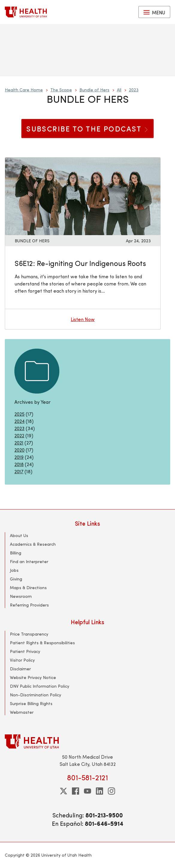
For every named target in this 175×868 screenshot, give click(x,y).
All (119, 90)
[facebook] (76, 791)
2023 (134, 90)
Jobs (14, 570)
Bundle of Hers (94, 90)
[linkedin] (99, 791)
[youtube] (87, 791)
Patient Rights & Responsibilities (42, 643)
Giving (16, 579)
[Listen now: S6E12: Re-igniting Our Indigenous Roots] (83, 195)
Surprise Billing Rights (31, 703)
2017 (19, 471)
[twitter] (64, 791)
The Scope (61, 90)
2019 (19, 457)
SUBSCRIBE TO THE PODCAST (87, 128)
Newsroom (21, 596)
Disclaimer (20, 669)
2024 (19, 421)
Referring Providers (29, 605)
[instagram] (111, 791)
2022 (19, 435)
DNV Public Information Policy (40, 686)
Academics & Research (33, 544)
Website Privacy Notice (33, 677)
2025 (19, 414)
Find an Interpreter (29, 561)
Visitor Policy (22, 660)
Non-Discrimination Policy (36, 695)
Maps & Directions (28, 588)
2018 (19, 464)
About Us (19, 535)
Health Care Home (24, 90)
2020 (19, 450)
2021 (19, 443)
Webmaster (22, 712)
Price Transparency (29, 634)
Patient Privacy (25, 651)
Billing (16, 553)
